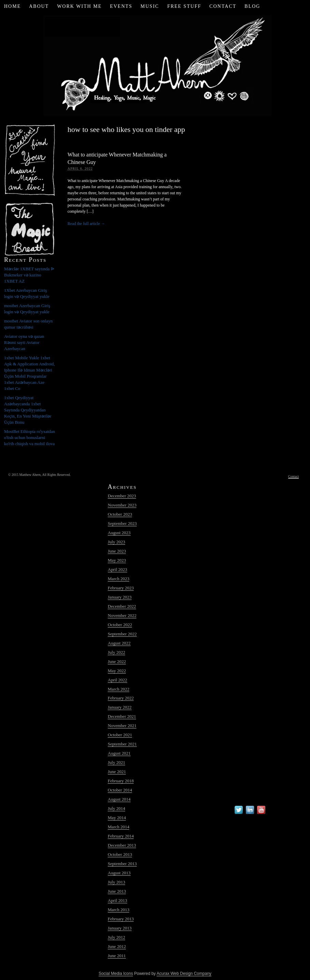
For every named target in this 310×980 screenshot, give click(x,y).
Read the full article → (86, 224)
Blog (252, 6)
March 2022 (119, 689)
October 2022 (120, 625)
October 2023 (120, 514)
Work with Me (79, 6)
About (39, 6)
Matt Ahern (155, 65)
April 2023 (117, 569)
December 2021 (122, 716)
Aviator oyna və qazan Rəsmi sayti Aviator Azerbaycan (24, 342)
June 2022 (117, 661)
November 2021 (122, 726)
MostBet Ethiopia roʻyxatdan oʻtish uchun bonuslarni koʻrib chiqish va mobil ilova (29, 438)
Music (150, 6)
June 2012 (117, 946)
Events (121, 6)
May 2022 (117, 671)
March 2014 (119, 827)
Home (12, 6)
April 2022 (117, 680)
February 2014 (121, 836)
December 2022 (122, 606)
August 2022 (119, 643)
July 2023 (116, 542)
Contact (223, 6)
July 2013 (116, 882)
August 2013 (119, 873)
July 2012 (116, 937)
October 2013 (120, 854)
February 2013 (121, 919)
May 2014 (117, 818)
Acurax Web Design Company (184, 974)
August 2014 (119, 799)
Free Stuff (184, 6)
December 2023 (122, 496)
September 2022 (122, 634)
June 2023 (117, 551)
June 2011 (117, 956)
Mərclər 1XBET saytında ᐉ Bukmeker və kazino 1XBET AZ (29, 275)
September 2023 (122, 523)
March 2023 (119, 579)
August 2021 (119, 753)
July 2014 (116, 808)
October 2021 (120, 735)
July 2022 (116, 652)
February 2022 (121, 698)
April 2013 (117, 900)
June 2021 (117, 772)
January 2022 (120, 707)
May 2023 (117, 560)
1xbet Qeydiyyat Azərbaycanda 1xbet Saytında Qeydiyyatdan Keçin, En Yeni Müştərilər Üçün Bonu (28, 410)
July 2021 (116, 762)
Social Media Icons (116, 974)
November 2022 (122, 615)
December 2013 (122, 845)
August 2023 (119, 533)
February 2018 (121, 781)
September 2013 (122, 864)
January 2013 (120, 928)
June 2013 (117, 891)
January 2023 (120, 597)
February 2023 (121, 588)
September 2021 (122, 744)
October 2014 (120, 790)
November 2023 (122, 505)
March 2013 (119, 910)
